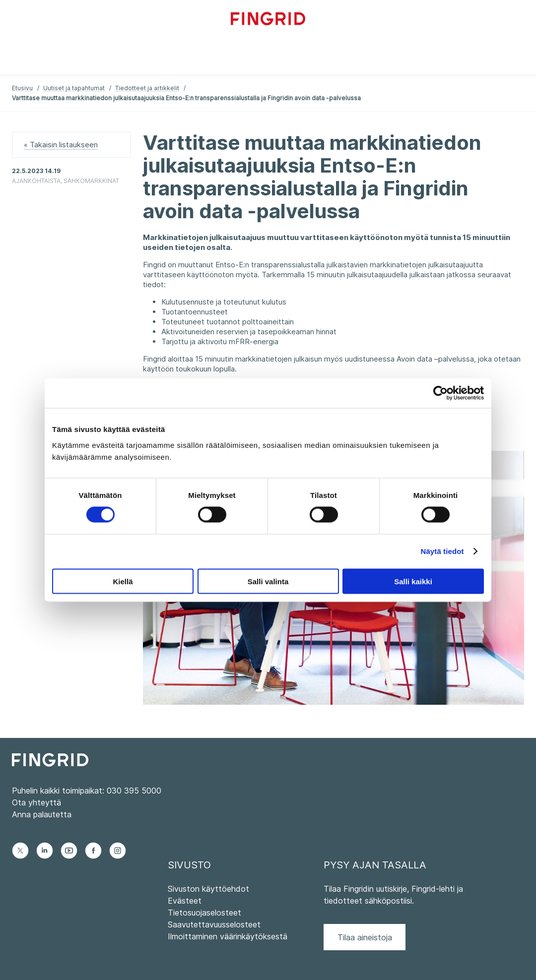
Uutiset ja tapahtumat (74, 88)
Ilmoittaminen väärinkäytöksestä (228, 936)
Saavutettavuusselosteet (214, 924)
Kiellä (123, 581)
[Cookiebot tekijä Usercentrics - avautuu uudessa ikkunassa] (440, 393)
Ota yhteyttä (36, 802)
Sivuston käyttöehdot (208, 889)
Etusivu (22, 88)
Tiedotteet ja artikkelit (147, 88)
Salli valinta (268, 581)
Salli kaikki (413, 581)
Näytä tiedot (442, 551)
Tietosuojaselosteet (204, 913)
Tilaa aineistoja (365, 937)
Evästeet (185, 901)
